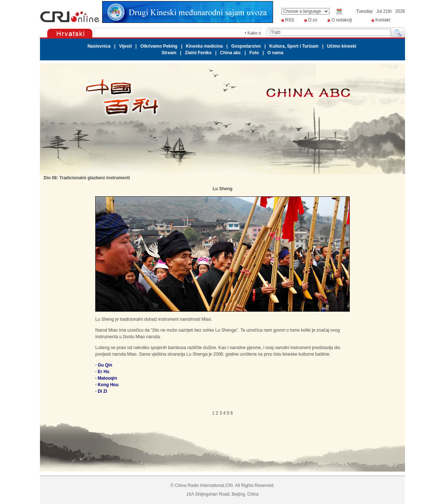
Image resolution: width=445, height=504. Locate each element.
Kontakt (383, 20)
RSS (290, 20)
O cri (312, 20)
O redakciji (342, 20)
